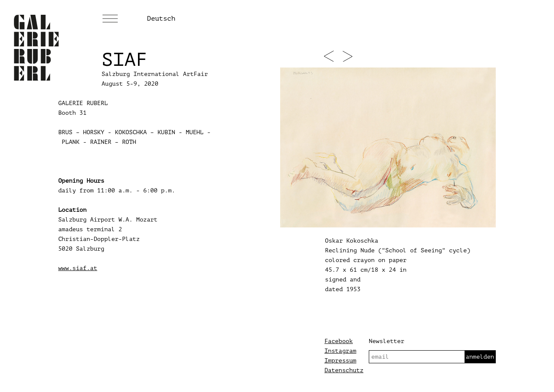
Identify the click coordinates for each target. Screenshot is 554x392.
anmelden (480, 357)
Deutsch (161, 19)
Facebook (339, 341)
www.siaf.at (78, 268)
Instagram (341, 351)
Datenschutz (344, 370)
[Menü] (110, 19)
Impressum (341, 361)
